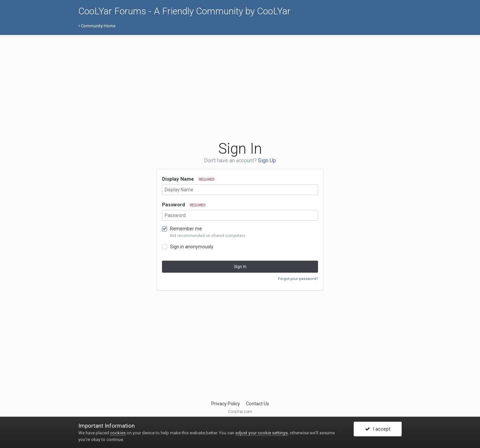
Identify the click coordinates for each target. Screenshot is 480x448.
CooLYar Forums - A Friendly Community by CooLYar (184, 11)
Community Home (97, 26)
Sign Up (267, 160)
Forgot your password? (298, 279)
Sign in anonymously (192, 247)
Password (184, 205)
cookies (118, 433)
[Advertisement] (200, 88)
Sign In (240, 267)
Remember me (186, 229)
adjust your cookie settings (261, 433)
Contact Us (257, 404)
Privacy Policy (226, 404)
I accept (378, 429)
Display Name (188, 179)
